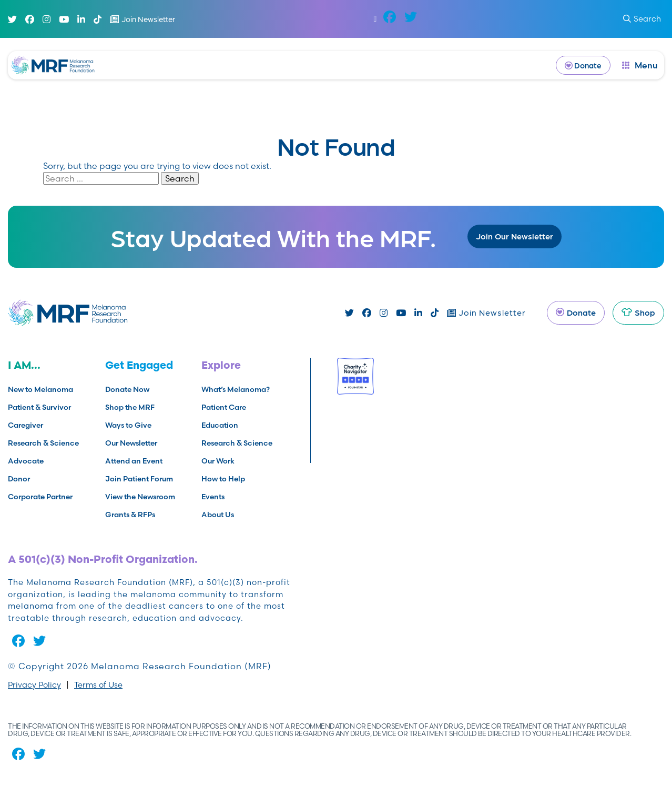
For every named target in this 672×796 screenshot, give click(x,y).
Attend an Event (134, 461)
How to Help (223, 479)
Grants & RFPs (130, 515)
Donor (19, 479)
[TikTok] (98, 19)
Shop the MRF (130, 407)
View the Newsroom (140, 497)
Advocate (26, 461)
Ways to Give (128, 425)
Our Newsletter (131, 443)
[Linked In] (81, 19)
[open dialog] (640, 65)
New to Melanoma (40, 389)
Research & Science (43, 443)
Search (180, 178)
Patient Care (224, 407)
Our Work (218, 461)
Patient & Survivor (39, 407)
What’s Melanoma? (236, 389)
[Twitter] (12, 19)
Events (213, 497)
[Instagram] (47, 19)
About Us (218, 515)
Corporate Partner (40, 497)
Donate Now (127, 389)
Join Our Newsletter (515, 236)
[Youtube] (64, 19)
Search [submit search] (642, 19)
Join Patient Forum (139, 479)
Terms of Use (98, 685)
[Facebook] (30, 19)
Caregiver (26, 425)
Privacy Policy (34, 685)
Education (220, 425)
